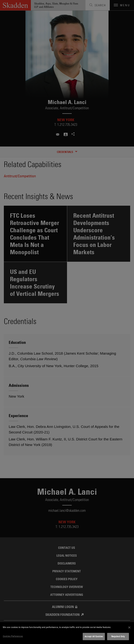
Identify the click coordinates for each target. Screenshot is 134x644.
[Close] (129, 627)
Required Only (118, 636)
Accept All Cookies (94, 636)
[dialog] (67, 633)
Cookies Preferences (13, 636)
